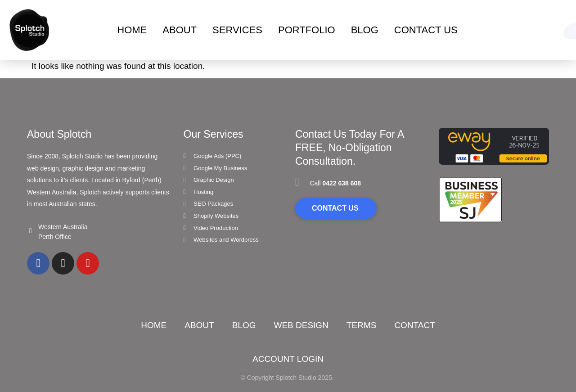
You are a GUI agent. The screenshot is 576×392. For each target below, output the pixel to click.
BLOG (365, 30)
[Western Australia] (31, 231)
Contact (414, 325)
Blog (244, 325)
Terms (362, 325)
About (180, 30)
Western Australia (63, 227)
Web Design (301, 325)
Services (237, 30)
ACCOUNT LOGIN (288, 359)
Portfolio (307, 30)
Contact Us (426, 30)
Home (132, 30)
